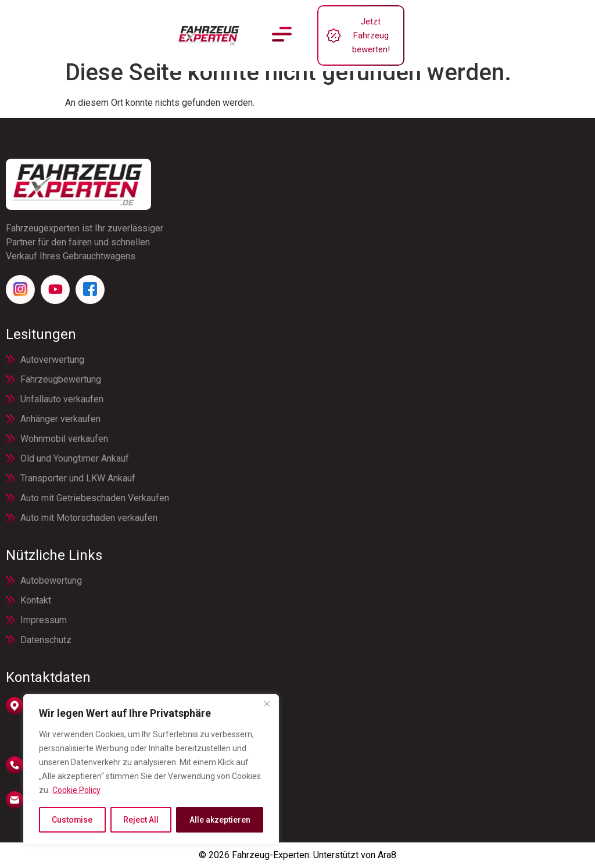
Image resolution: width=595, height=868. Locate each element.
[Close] (267, 705)
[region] (151, 770)
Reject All (141, 820)
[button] (282, 27)
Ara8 (387, 855)
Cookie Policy (76, 791)
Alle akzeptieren (220, 820)
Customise (72, 820)
